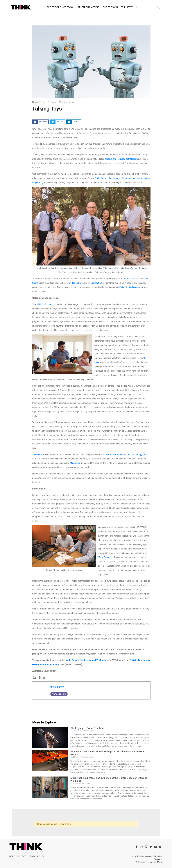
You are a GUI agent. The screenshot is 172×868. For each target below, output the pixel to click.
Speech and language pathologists (122, 159)
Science (65, 102)
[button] (40, 122)
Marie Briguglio (105, 557)
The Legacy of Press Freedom (87, 728)
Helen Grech (78, 283)
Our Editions (110, 7)
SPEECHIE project (44, 304)
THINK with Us (129, 7)
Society (72, 102)
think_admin (57, 687)
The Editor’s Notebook (61, 7)
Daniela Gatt (96, 283)
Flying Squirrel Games (130, 287)
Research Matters (88, 7)
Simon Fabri (130, 279)
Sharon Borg (38, 454)
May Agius (75, 463)
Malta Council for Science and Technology (87, 660)
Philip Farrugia (101, 178)
